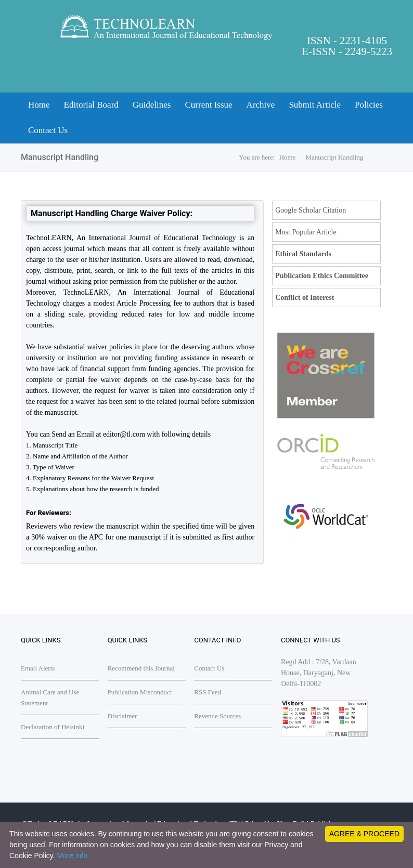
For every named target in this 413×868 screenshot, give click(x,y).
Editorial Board (91, 105)
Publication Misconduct (140, 692)
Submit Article (315, 105)
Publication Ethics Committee (322, 276)
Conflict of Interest (305, 298)
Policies (369, 105)
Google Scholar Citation (311, 210)
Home (39, 105)
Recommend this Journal (141, 668)
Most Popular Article (306, 232)
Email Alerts (38, 668)
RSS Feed (208, 692)
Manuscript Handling (335, 157)
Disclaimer (122, 716)
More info (72, 856)
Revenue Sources (217, 716)
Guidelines (152, 105)
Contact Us (48, 130)
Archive (261, 105)
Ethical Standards (303, 254)
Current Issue (208, 105)
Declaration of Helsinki (53, 727)
